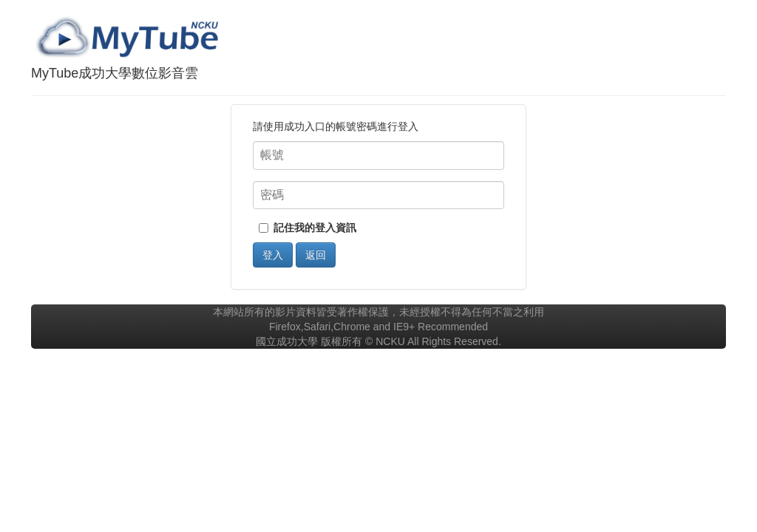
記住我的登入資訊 (315, 228)
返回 (316, 255)
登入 (273, 255)
